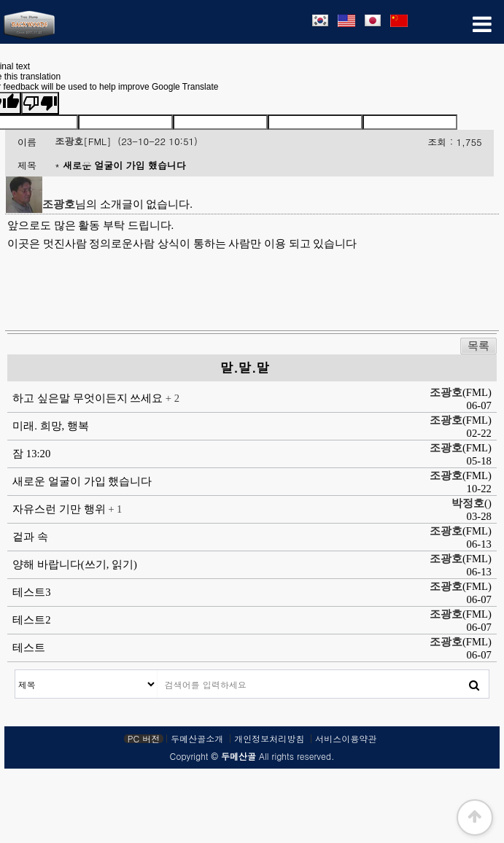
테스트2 (31, 620)
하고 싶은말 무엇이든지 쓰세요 (89, 398)
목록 (478, 346)
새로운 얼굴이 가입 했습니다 (82, 481)
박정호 (468, 503)
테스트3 (31, 592)
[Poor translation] (40, 103)
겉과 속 (30, 537)
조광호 (69, 141)
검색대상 (16, 671)
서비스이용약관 (346, 739)
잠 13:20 (31, 454)
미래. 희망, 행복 (51, 426)
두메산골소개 (197, 739)
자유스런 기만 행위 (60, 509)
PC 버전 (144, 739)
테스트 (29, 648)
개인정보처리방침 (269, 739)
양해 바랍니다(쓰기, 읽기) (75, 564)
